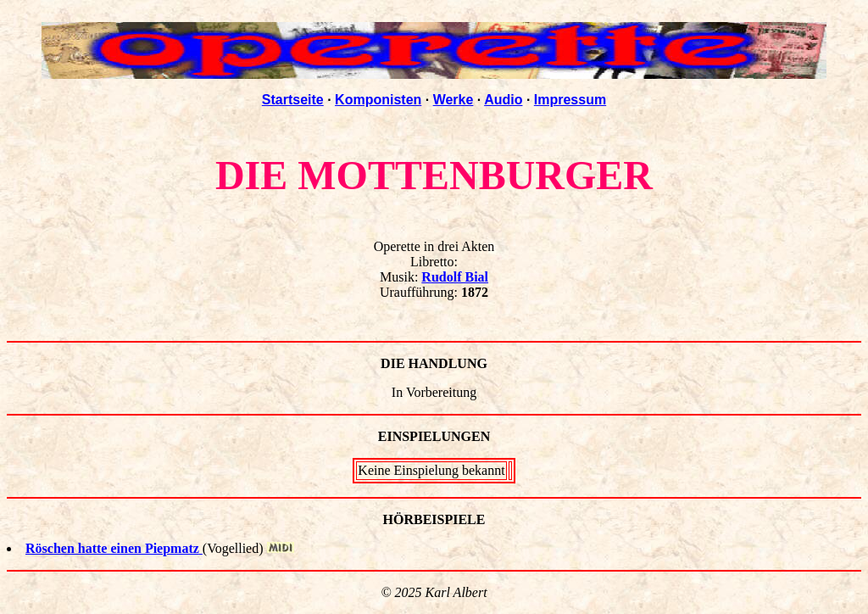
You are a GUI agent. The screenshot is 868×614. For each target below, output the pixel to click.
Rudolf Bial (455, 277)
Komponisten (378, 100)
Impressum (570, 100)
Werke (453, 100)
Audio (503, 100)
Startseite (293, 100)
